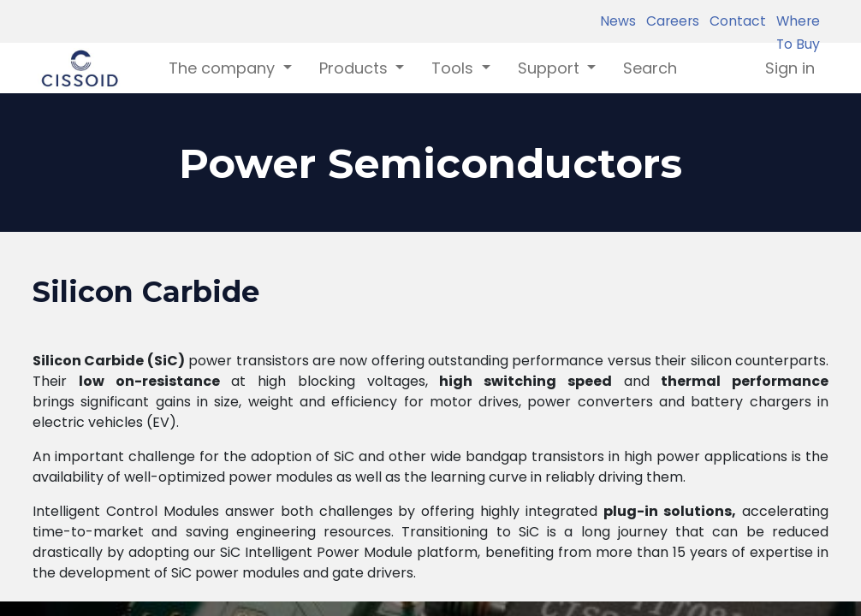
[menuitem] (650, 68)
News (618, 21)
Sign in (790, 68)
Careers (669, 21)
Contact (734, 21)
